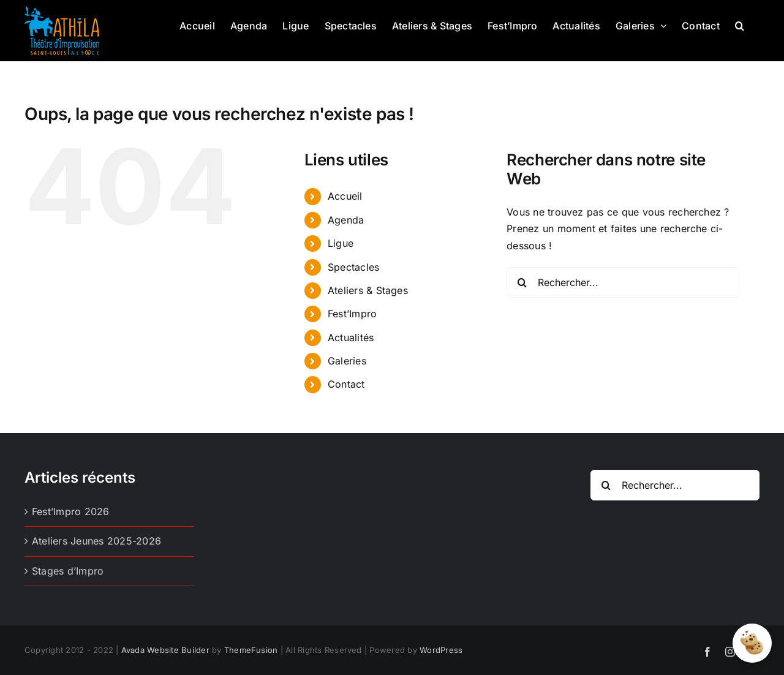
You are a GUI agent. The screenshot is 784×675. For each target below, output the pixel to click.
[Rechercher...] (623, 282)
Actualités (351, 337)
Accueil (345, 196)
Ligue (341, 243)
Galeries (347, 361)
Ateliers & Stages (368, 290)
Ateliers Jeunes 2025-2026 (96, 541)
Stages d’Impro (68, 571)
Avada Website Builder (165, 650)
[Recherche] (522, 282)
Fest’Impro (352, 314)
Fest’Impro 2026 (71, 511)
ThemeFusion (251, 650)
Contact (346, 384)
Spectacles (353, 267)
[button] (740, 25)
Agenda (346, 220)
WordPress (441, 650)
